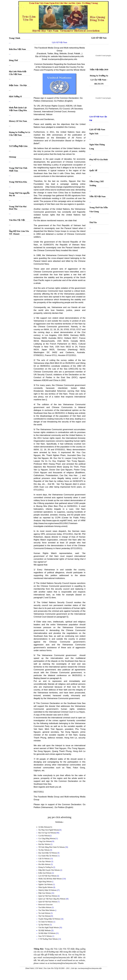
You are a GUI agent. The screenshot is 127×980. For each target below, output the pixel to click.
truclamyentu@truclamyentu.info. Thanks (67, 963)
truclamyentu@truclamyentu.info (63, 59)
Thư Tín (93, 222)
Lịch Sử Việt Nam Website (48, 876)
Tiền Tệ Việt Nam (97, 196)
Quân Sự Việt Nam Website (48, 896)
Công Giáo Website (45, 841)
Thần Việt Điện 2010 (99, 70)
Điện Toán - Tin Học (18, 85)
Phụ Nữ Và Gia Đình (99, 160)
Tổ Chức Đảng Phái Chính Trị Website (52, 847)
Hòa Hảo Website (45, 864)
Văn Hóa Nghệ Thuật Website (49, 928)
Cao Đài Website (44, 836)
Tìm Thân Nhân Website (47, 910)
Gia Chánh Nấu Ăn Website (48, 856)
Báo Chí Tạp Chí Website (47, 833)
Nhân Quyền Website (46, 887)
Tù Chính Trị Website (46, 922)
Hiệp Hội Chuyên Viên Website (49, 870)
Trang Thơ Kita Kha (18, 182)
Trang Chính (15, 38)
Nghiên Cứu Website (46, 884)
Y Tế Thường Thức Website (48, 939)
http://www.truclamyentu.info (71, 56)
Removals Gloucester (46, 905)
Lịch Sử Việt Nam (99, 38)
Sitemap (13, 157)
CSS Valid (39, 968)
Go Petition (59, 101)
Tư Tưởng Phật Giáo (18, 146)
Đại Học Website (44, 844)
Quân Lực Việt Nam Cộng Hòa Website (52, 899)
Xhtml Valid (30, 968)
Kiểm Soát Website (45, 873)
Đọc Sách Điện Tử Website (48, 853)
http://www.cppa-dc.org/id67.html (57, 521)
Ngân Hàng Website (45, 882)
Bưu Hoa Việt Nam (17, 49)
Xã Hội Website (45, 930)
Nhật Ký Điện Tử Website (48, 890)
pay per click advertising (60, 817)
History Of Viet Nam (18, 121)
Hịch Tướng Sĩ (15, 96)
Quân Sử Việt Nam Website (48, 902)
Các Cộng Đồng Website (47, 839)
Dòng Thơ (13, 60)
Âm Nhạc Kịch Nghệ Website (49, 830)
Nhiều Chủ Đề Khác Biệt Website (50, 879)
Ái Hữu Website (44, 827)
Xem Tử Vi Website (45, 936)
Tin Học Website (44, 850)
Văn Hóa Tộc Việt (17, 220)
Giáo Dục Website (45, 862)
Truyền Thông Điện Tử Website (50, 919)
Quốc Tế (93, 171)
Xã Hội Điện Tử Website (47, 933)
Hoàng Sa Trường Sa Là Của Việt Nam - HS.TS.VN (99, 80)
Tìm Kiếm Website (45, 907)
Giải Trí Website (44, 859)
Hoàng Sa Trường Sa (46, 867)
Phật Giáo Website (45, 893)
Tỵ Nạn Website (44, 925)
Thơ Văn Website (44, 916)
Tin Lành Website (45, 913)
